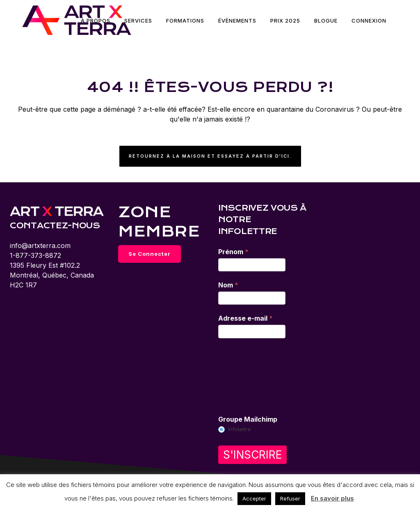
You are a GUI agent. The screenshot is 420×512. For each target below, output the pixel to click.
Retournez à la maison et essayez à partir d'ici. (210, 156)
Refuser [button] (290, 498)
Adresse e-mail (245, 318)
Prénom (233, 252)
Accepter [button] (254, 498)
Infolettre (235, 429)
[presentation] (252, 376)
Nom (228, 285)
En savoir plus (332, 498)
